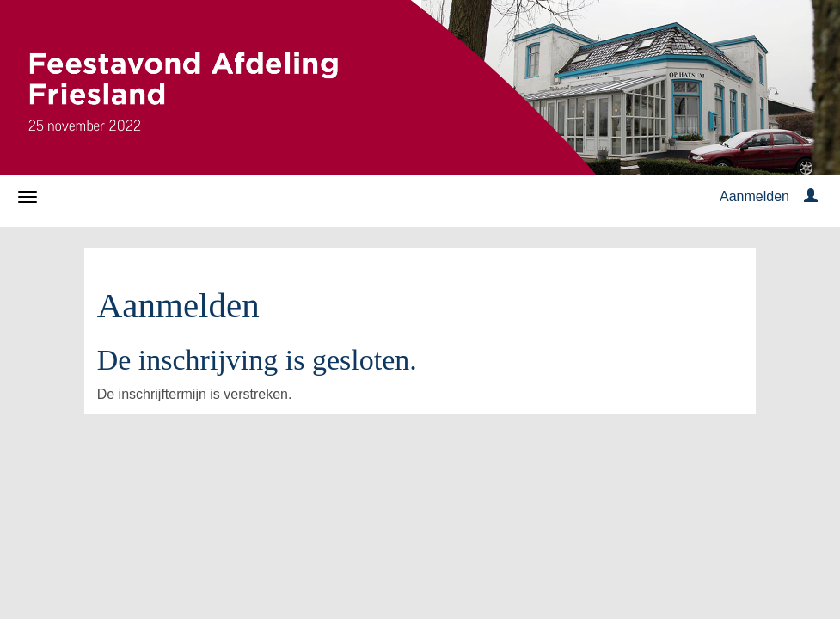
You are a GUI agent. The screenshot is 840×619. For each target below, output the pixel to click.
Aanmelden (754, 196)
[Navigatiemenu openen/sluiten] (28, 197)
